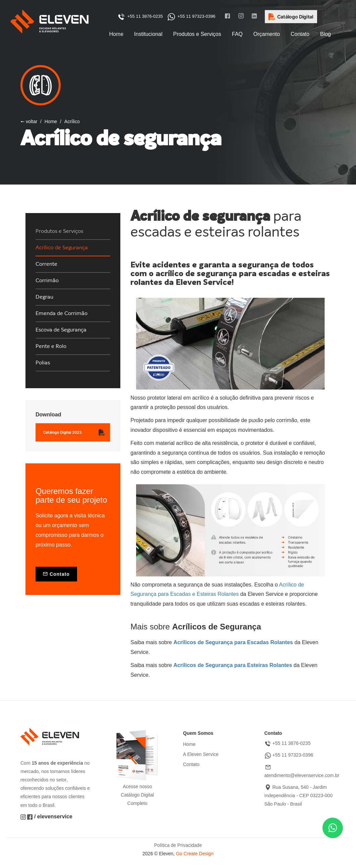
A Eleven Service (201, 754)
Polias (43, 363)
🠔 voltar (29, 121)
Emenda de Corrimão (62, 313)
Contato (56, 574)
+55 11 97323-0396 (190, 16)
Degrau (44, 297)
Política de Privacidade (178, 845)
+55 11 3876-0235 (140, 16)
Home (51, 121)
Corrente (46, 264)
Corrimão (47, 280)
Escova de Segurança (61, 330)
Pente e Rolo (51, 346)
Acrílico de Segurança (62, 248)
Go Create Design (195, 854)
